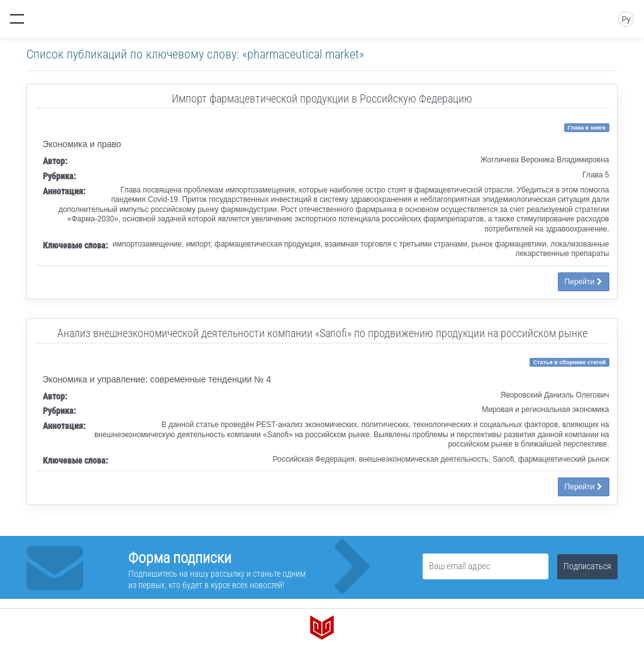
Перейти (584, 282)
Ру (626, 19)
